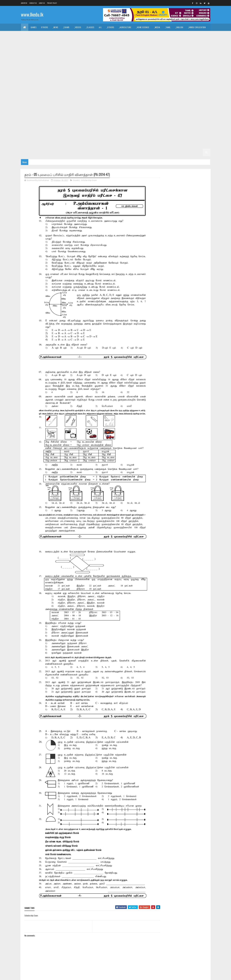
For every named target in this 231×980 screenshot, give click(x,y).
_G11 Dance (122, 49)
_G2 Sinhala (184, 145)
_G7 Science (190, 116)
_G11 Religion (71, 64)
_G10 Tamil (106, 86)
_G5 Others (70, 138)
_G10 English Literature (34, 79)
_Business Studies (98, 42)
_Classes (90, 27)
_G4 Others (200, 138)
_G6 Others (57, 130)
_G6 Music (42, 130)
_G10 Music (190, 79)
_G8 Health (171, 101)
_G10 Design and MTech (141, 71)
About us (42, 3)
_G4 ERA (187, 138)
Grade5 (76, 180)
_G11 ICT (190, 57)
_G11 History (155, 57)
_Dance (114, 35)
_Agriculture (125, 27)
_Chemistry (165, 42)
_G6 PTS (70, 130)
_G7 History (92, 116)
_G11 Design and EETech (168, 49)
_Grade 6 (68, 123)
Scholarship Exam (89, 180)
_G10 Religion (58, 86)
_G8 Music (42, 108)
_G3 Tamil (88, 145)
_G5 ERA (56, 138)
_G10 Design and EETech (115, 71)
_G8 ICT (200, 101)
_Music (103, 35)
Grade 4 (104, 138)
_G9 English (43, 93)
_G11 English (44, 57)
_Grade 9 (156, 86)
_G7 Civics (180, 108)
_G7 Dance (194, 108)
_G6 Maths (28, 130)
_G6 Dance (108, 123)
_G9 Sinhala (29, 101)
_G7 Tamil (43, 123)
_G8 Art (80, 101)
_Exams (66, 27)
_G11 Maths (28, 64)
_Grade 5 (155, 130)
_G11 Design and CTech (142, 49)
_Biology (150, 42)
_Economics (63, 42)
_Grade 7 (155, 108)
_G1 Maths (152, 152)
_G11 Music (43, 64)
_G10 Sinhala (91, 86)
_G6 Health (171, 123)
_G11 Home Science (174, 57)
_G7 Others (147, 116)
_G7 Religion (175, 116)
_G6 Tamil (130, 130)
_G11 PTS (56, 64)
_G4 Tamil (145, 138)
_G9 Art (169, 86)
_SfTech (127, 42)
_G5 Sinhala (179, 130)
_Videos (78, 27)
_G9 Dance (195, 86)
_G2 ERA (56, 152)
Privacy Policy (52, 3)
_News (55, 27)
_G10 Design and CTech (89, 71)
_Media (157, 27)
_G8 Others (57, 108)
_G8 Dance (108, 101)
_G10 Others (29, 86)
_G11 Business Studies (87, 49)
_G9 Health (77, 93)
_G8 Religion (84, 108)
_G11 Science (87, 64)
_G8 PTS (70, 108)
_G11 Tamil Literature (137, 64)
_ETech (138, 42)
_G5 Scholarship (88, 138)
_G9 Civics (181, 86)
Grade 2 (157, 145)
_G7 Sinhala (29, 123)
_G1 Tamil (123, 152)
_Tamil (168, 27)
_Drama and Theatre (132, 35)
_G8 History (186, 101)
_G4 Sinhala (130, 138)
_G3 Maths (118, 145)
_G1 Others (178, 152)
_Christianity (67, 35)
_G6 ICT (200, 123)
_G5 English (29, 138)
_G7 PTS (161, 116)
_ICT (51, 42)
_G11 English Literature (65, 57)
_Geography (184, 35)
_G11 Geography (122, 57)
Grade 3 (47, 145)
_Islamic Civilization (33, 35)
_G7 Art (167, 108)
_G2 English (29, 152)
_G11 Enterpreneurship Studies (95, 57)
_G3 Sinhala (74, 145)
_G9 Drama (28, 93)
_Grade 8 (68, 101)
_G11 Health (139, 57)
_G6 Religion (84, 130)
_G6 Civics (93, 123)
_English (179, 27)
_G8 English (137, 101)
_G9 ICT (106, 93)
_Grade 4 (116, 138)
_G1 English (138, 152)
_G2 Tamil (199, 145)
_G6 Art (80, 123)
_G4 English (159, 138)
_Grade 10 (169, 64)
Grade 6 (56, 123)
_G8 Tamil (130, 108)
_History (82, 35)
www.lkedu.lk (32, 14)
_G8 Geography (154, 101)
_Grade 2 (170, 145)
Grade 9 (144, 86)
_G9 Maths (119, 93)
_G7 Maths (119, 116)
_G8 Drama (122, 101)
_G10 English (177, 71)
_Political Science (165, 35)
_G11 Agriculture (52, 49)
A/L (100, 27)
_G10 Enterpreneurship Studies (65, 79)
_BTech (115, 42)
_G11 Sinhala (103, 64)
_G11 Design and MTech (193, 49)
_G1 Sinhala (109, 152)
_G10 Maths (175, 79)
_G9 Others (147, 93)
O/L (25, 49)
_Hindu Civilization (197, 27)
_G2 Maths (44, 152)
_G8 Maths (28, 108)
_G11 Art (69, 49)
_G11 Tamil (118, 64)
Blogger (102, 978)
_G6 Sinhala (115, 130)
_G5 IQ (166, 130)
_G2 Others (70, 152)
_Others (110, 27)
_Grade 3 (60, 145)
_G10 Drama (162, 71)
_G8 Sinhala (115, 108)
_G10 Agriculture (186, 64)
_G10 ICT (161, 79)
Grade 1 (83, 152)
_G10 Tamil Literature (126, 86)
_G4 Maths (174, 138)
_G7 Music (133, 116)
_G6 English (137, 123)
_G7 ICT (106, 116)
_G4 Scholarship (31, 145)
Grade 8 (56, 101)
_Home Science (143, 27)
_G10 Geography (91, 79)
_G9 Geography (60, 93)
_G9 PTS (161, 93)
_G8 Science (100, 108)
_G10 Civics (54, 71)
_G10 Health (109, 79)
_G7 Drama (28, 116)
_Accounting (79, 42)
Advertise (24, 3)
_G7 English (43, 116)
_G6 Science (100, 130)
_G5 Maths (44, 138)
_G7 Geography (60, 116)
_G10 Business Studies (34, 71)
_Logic (149, 35)
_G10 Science (74, 86)
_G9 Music (133, 93)
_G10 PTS (43, 86)
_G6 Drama (122, 123)
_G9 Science (190, 93)
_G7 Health (77, 116)
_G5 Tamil (194, 130)
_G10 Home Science (144, 79)
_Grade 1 (95, 152)
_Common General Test (34, 42)
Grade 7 (142, 108)
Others (44, 27)
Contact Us (33, 3)
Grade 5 (142, 130)
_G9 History (92, 93)
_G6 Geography (154, 123)
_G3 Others (144, 145)
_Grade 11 (35, 49)
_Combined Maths (196, 42)
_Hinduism (52, 35)
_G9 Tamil (43, 101)
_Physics (179, 42)
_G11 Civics (107, 49)
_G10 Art (203, 64)
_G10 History (125, 79)
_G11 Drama (28, 57)
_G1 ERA (165, 152)
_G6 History (186, 123)
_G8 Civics (93, 101)
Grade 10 (156, 64)
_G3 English (103, 145)
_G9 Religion (175, 93)
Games (34, 27)
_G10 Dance (69, 71)
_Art (93, 35)
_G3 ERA (131, 145)
